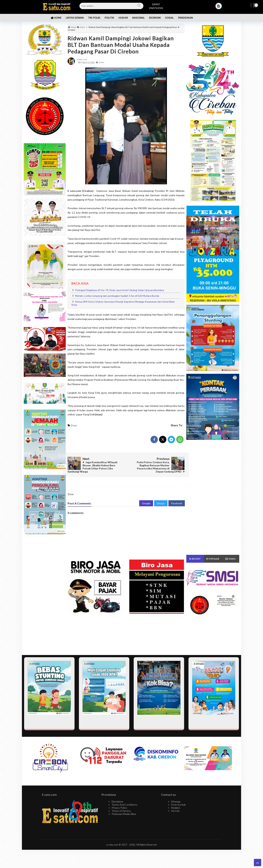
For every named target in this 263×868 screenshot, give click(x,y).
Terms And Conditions (124, 805)
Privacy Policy (119, 808)
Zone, (102, 62)
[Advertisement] (45, 595)
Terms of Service (121, 811)
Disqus (161, 503)
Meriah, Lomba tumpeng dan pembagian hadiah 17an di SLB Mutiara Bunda (117, 296)
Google (146, 503)
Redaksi (176, 808)
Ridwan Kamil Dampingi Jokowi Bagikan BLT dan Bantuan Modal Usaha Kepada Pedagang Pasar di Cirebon (121, 45)
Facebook (177, 503)
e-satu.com (112, 845)
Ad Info (175, 811)
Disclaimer (117, 801)
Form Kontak (178, 805)
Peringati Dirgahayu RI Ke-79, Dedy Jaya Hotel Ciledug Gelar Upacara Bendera (120, 290)
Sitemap (176, 801)
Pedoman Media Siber (124, 814)
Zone (74, 425)
